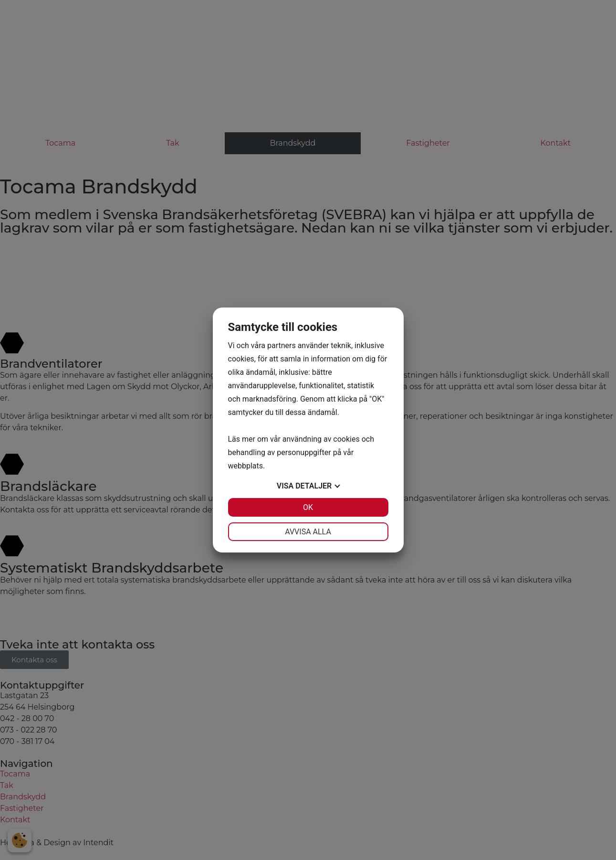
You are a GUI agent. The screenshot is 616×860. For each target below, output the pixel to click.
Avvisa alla (308, 532)
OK (308, 507)
